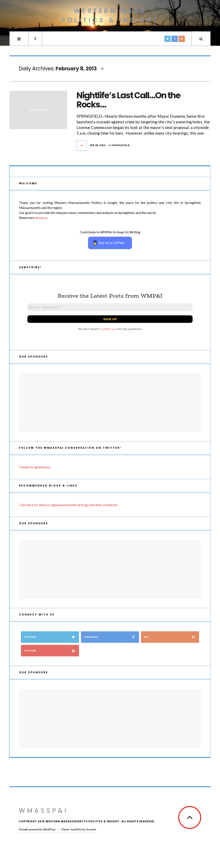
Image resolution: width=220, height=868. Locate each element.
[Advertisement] (110, 403)
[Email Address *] (110, 307)
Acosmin (91, 829)
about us (41, 218)
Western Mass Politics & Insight (110, 16)
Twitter (52, 637)
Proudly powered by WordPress (37, 829)
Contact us (108, 329)
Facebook (112, 637)
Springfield (121, 145)
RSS (172, 637)
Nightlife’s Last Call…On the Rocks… (128, 100)
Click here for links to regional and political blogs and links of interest (68, 505)
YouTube (52, 651)
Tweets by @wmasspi (35, 467)
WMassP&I (43, 811)
